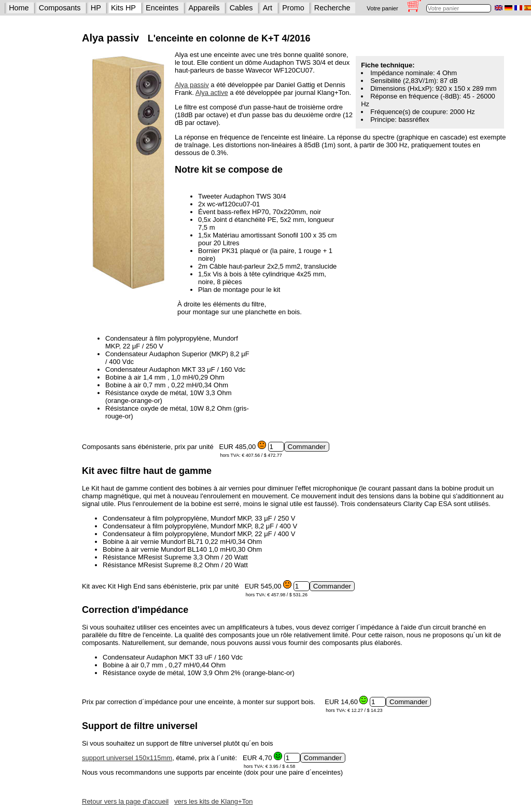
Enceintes (162, 8)
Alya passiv (192, 85)
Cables (241, 8)
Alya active (212, 93)
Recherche (332, 8)
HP (96, 8)
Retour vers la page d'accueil (125, 801)
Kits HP (123, 8)
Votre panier (382, 8)
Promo (293, 8)
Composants (60, 8)
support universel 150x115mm (127, 758)
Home (19, 8)
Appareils (204, 8)
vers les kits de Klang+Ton (213, 801)
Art (268, 8)
